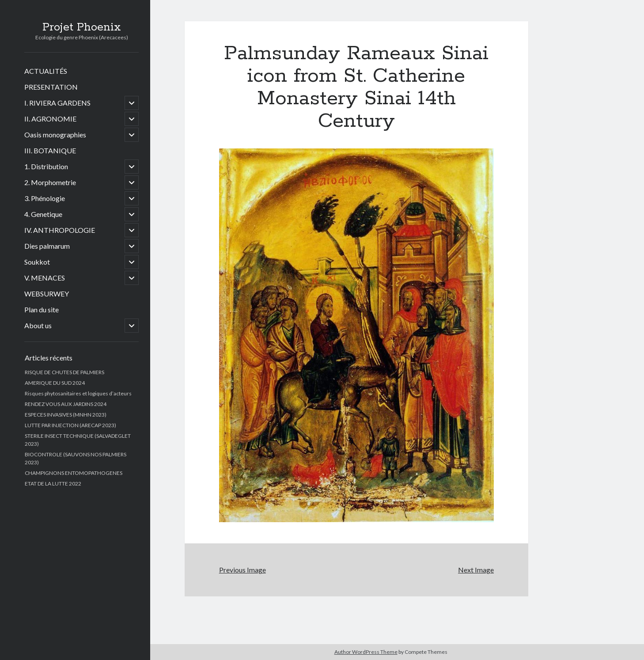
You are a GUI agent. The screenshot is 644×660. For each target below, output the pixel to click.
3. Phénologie (45, 198)
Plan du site (42, 309)
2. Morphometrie (50, 182)
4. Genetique (43, 214)
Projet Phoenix (82, 27)
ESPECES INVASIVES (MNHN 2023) (66, 415)
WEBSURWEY (47, 294)
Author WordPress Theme (366, 652)
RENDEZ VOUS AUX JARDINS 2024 (66, 404)
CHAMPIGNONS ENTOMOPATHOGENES (74, 473)
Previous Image (242, 570)
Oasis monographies (55, 135)
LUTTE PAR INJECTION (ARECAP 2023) (70, 425)
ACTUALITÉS (46, 71)
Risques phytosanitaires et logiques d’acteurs (78, 393)
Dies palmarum (47, 246)
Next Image (476, 570)
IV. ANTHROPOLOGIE (60, 230)
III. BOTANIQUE (50, 150)
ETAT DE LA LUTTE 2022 (53, 484)
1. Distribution (46, 166)
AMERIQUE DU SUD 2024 (55, 383)
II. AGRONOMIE (50, 119)
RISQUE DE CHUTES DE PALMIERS (64, 372)
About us (38, 325)
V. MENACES (45, 278)
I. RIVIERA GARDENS (57, 103)
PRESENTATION (51, 87)
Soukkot (37, 262)
